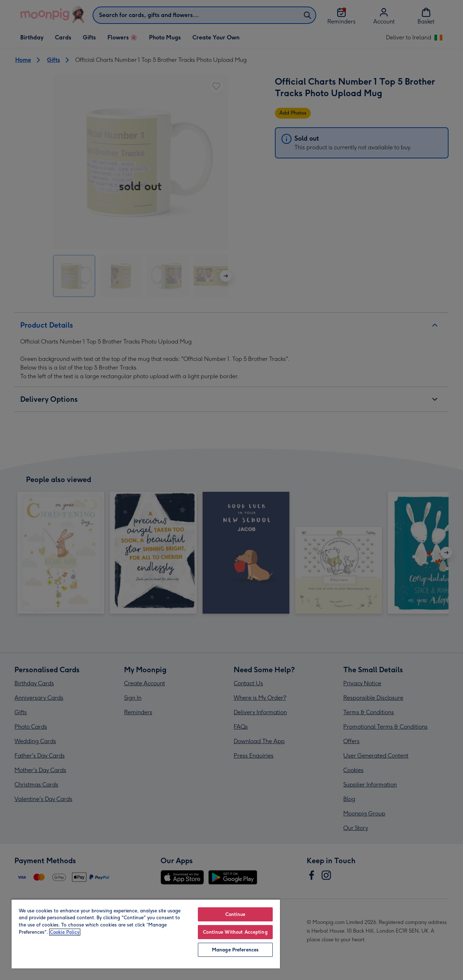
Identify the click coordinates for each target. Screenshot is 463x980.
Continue (235, 914)
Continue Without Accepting (235, 932)
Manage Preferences (235, 950)
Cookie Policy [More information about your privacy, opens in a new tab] (65, 932)
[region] (146, 934)
